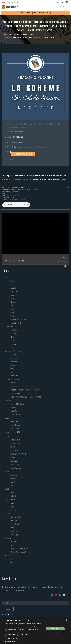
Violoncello (13, 355)
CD (11, 563)
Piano (12, 369)
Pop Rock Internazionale (17, 404)
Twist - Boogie (15, 535)
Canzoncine (14, 475)
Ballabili (7, 513)
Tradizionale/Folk (15, 414)
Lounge (12, 506)
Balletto (13, 298)
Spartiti (34, 13)
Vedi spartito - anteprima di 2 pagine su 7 (14, 199)
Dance (12, 503)
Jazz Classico (14, 334)
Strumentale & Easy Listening (14, 351)
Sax (12, 372)
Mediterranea (14, 450)
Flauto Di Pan (14, 376)
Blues (12, 337)
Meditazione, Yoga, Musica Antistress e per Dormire (25, 390)
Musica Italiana (15, 464)
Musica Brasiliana (15, 425)
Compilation (14, 309)
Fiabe (12, 485)
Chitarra (13, 365)
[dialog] (35, 631)
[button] (24, 642)
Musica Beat (14, 411)
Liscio (12, 528)
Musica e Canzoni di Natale (13, 432)
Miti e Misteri (14, 386)
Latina (7, 418)
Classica (13, 281)
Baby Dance (14, 482)
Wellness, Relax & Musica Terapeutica (21, 552)
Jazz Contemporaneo (16, 330)
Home (5, 35)
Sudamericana (14, 461)
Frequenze (13, 383)
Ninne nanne (14, 478)
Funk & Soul (9, 489)
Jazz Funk (13, 341)
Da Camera (14, 291)
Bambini (8, 471)
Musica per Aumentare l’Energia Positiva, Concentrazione (26, 397)
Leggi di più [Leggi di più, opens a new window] (32, 627)
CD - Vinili (8, 556)
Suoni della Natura (15, 393)
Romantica (13, 288)
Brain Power (14, 542)
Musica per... (9, 538)
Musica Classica (26, 147)
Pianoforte (13, 302)
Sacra (12, 316)
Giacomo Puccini (18, 137)
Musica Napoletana (16, 468)
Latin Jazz (13, 344)
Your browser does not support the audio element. (16, 205)
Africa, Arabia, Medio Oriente (18, 454)
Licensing (48, 13)
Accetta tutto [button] (55, 629)
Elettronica (13, 510)
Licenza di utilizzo (9, 159)
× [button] (69, 620)
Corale (12, 295)
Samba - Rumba (15, 531)
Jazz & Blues (9, 327)
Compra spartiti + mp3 (23, 154)
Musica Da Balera (15, 524)
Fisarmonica (14, 521)
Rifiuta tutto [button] (55, 633)
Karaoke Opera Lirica (40, 147)
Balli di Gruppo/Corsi (16, 517)
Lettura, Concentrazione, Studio (19, 549)
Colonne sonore (15, 358)
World (7, 436)
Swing (12, 348)
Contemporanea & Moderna (18, 320)
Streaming (41, 13)
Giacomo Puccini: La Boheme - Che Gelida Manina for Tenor (48, 179)
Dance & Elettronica (11, 499)
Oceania (13, 447)
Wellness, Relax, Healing (12, 379)
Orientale (13, 457)
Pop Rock (8, 400)
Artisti (28, 13)
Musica (22, 13)
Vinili (12, 559)
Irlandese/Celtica (15, 443)
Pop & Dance (14, 421)
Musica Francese (15, 440)
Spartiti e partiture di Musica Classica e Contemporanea (22, 35)
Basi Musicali (14, 362)
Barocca (13, 284)
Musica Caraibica (15, 428)
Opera (33, 147)
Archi (12, 305)
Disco (12, 492)
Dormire (13, 545)
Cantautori (13, 407)
